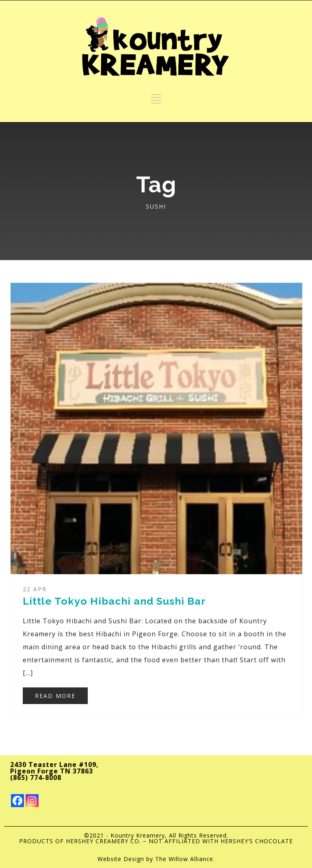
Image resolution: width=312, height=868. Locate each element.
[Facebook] (17, 801)
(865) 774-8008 (36, 778)
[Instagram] (32, 801)
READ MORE (55, 696)
